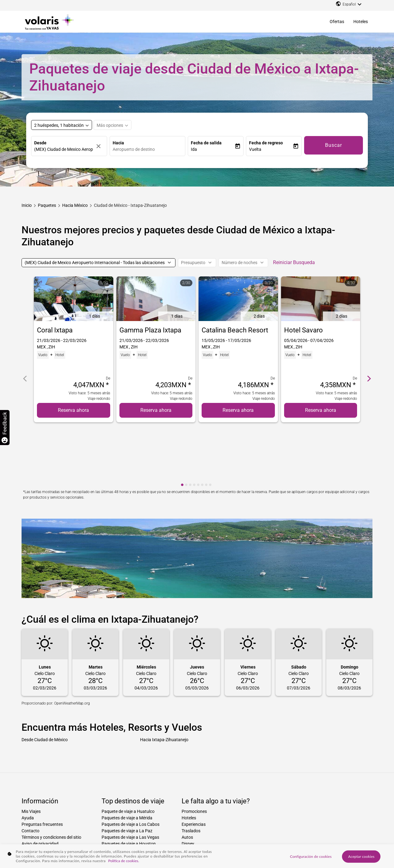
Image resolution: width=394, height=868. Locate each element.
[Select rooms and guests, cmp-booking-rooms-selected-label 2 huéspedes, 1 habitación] (62, 125)
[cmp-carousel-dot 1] (182, 428)
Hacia (118, 143)
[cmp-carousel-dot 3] (190, 428)
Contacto (30, 774)
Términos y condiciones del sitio (51, 781)
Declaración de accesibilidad (48, 800)
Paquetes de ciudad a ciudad (121, 836)
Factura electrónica (40, 794)
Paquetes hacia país (38, 836)
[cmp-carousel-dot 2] (186, 428)
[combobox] (149, 149)
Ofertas (337, 22)
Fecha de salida (206, 143)
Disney (188, 787)
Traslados (191, 774)
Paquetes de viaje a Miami (126, 794)
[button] (213, 149)
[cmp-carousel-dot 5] (198, 428)
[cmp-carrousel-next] (369, 350)
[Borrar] (100, 146)
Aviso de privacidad (40, 787)
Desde (40, 143)
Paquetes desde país (251, 836)
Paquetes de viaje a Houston (129, 787)
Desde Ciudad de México (45, 683)
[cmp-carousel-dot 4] (194, 428)
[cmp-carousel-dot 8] (210, 428)
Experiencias (194, 768)
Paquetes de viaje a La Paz (127, 774)
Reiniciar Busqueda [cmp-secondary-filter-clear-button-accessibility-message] (294, 262)
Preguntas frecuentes (42, 768)
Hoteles (361, 22)
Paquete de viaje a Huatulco (128, 755)
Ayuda (28, 761)
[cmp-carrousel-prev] (25, 350)
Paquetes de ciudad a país (169, 836)
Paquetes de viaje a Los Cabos (131, 768)
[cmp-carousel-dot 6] (202, 428)
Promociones (194, 755)
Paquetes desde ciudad (212, 836)
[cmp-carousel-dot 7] (206, 428)
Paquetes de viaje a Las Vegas (130, 781)
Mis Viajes (31, 755)
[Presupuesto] (197, 263)
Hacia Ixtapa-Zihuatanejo (164, 683)
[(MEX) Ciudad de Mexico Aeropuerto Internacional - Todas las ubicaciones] (98, 263)
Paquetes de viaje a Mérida (127, 761)
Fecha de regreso (266, 143)
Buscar (334, 145)
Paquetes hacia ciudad (76, 836)
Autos (187, 781)
